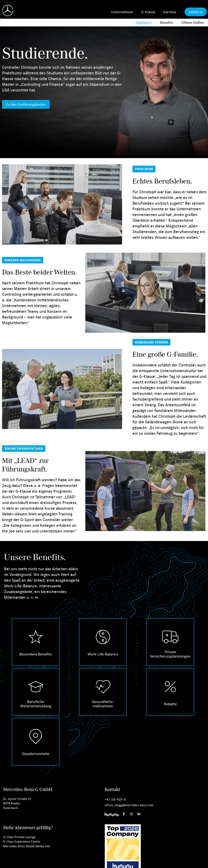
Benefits (167, 22)
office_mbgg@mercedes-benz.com (129, 805)
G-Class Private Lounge (19, 837)
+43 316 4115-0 (115, 799)
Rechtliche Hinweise (120, 862)
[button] (144, 169)
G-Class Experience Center (22, 841)
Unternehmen (122, 12)
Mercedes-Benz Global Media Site (27, 846)
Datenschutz (95, 862)
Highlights (144, 22)
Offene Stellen (193, 22)
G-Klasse (148, 12)
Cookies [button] (78, 862)
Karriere (170, 12)
